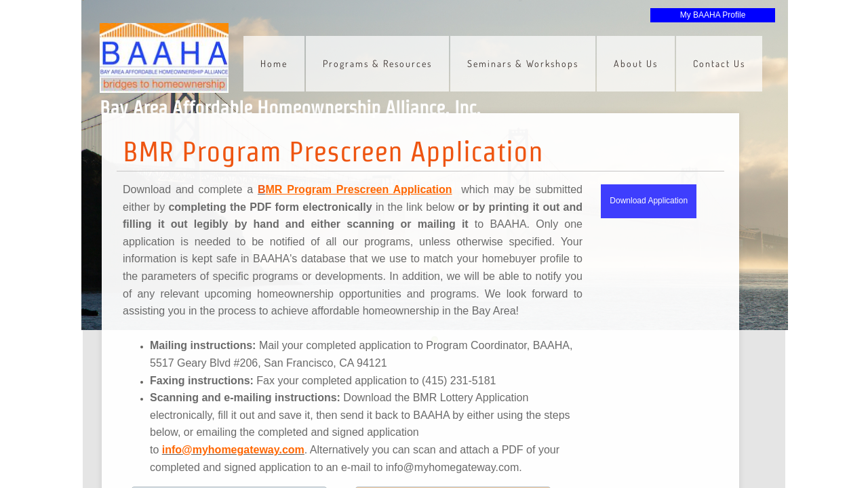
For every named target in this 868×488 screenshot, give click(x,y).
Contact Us (719, 63)
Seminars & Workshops (523, 63)
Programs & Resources (377, 63)
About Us (636, 63)
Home (274, 63)
